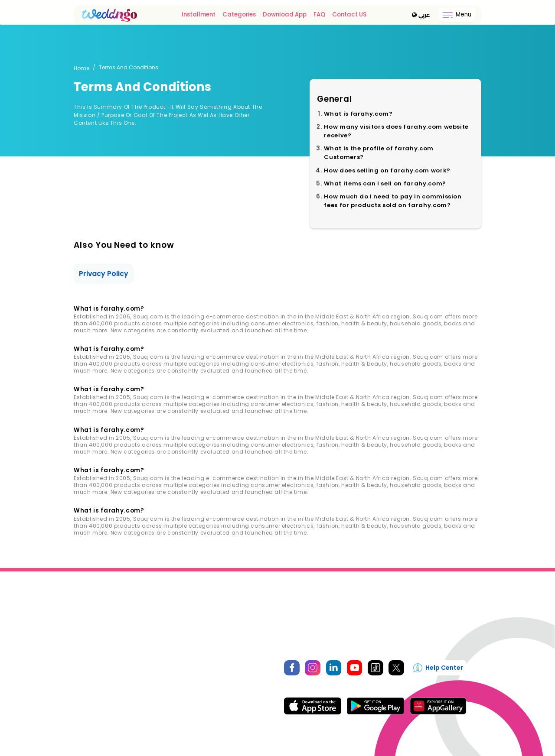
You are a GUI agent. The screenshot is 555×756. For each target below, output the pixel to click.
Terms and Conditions (209, 704)
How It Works (196, 666)
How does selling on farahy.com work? (388, 170)
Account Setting (95, 695)
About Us (184, 599)
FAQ (320, 15)
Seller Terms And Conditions (216, 685)
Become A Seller (358, 599)
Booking (85, 704)
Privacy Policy (104, 274)
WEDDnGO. (257, 745)
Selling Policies (198, 676)
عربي (421, 15)
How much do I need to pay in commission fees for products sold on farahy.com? (394, 201)
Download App (286, 15)
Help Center (439, 668)
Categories (240, 15)
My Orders (87, 676)
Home (82, 68)
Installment (199, 15)
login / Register (94, 666)
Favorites (86, 685)
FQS (184, 695)
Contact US (350, 15)
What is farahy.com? (359, 114)
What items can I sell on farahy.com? (386, 183)
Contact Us (233, 599)
